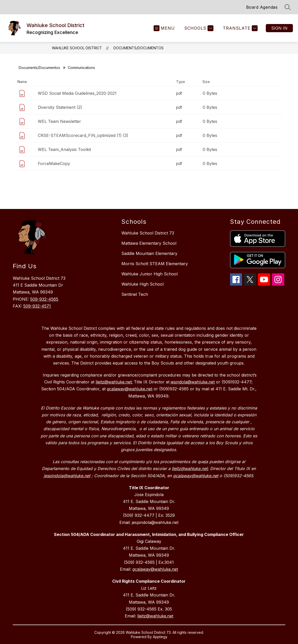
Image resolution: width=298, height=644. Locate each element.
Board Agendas (262, 7)
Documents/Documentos (139, 48)
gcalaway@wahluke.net (155, 569)
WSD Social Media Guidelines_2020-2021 (77, 93)
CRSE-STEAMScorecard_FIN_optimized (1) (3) (83, 135)
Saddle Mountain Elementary (149, 253)
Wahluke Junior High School (150, 274)
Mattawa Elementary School (149, 243)
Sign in (279, 28)
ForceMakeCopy (54, 163)
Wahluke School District (77, 48)
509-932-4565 (44, 299)
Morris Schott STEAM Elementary (155, 264)
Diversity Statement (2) (60, 107)
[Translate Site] (240, 28)
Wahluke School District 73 (148, 233)
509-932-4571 (37, 306)
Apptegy (160, 637)
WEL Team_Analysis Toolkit (64, 149)
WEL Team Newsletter (59, 121)
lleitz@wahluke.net (155, 616)
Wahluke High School (142, 284)
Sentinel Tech (135, 294)
